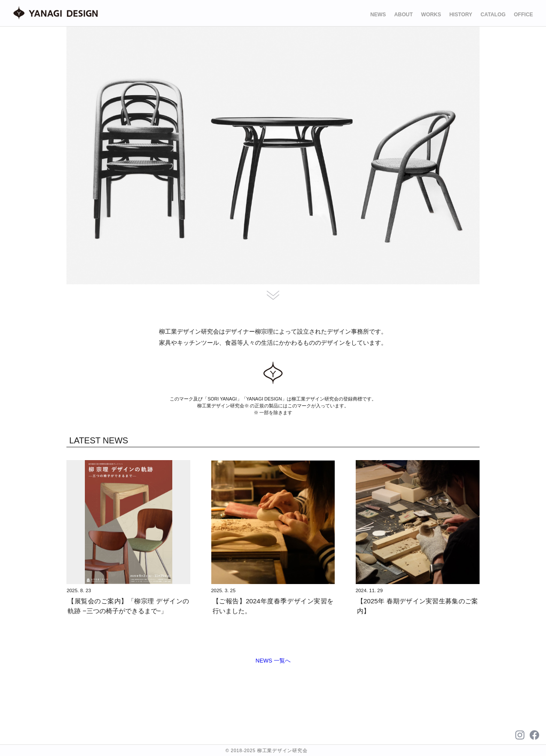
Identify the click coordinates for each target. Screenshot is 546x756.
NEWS (378, 15)
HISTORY (461, 15)
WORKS (431, 15)
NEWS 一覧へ (273, 661)
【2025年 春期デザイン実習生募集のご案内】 (418, 606)
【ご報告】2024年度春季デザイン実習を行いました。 (273, 606)
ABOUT (403, 15)
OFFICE (523, 15)
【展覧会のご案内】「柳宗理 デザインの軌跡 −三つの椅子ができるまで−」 (128, 606)
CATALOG (493, 15)
